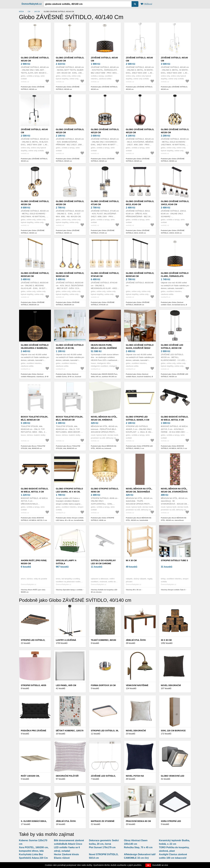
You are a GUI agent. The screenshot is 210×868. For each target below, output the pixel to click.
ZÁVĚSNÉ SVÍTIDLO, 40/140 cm (104, 59)
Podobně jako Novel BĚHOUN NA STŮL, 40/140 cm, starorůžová (174, 519)
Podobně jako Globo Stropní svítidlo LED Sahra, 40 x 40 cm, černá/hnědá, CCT (70, 520)
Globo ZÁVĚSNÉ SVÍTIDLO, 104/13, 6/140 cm (175, 203)
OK (148, 865)
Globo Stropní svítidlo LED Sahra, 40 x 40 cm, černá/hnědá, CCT (69, 492)
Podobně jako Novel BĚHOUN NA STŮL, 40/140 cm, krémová (104, 447)
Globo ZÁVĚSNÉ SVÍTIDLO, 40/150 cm (175, 131)
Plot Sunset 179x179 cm (102, 847)
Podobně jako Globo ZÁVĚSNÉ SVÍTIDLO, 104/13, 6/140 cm (173, 232)
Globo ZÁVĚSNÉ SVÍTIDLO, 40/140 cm (35, 59)
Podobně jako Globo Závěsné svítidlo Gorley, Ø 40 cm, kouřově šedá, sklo (68, 377)
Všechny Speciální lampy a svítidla (69, 590)
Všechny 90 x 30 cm (133, 590)
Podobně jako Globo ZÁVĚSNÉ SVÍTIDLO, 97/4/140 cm (103, 304)
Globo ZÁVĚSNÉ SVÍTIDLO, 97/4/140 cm (105, 275)
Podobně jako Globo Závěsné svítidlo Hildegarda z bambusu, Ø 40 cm (35, 377)
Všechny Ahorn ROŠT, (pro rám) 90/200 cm (33, 591)
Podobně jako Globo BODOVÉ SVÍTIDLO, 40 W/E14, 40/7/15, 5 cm (174, 447)
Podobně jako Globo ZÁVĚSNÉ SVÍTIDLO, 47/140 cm (103, 232)
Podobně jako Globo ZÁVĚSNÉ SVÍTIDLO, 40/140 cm (33, 88)
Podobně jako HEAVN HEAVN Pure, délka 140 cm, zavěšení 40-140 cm (104, 375)
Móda (21, 11)
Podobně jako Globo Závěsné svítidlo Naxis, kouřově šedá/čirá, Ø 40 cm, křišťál (139, 377)
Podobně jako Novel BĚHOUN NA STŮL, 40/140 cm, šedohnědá (139, 519)
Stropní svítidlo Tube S (174, 560)
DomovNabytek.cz (32, 4)
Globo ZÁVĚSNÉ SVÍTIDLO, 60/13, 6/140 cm (140, 203)
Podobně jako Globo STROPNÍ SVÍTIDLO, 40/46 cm (102, 519)
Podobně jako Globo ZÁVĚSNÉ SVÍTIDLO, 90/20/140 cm (68, 304)
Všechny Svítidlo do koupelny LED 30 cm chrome (104, 591)
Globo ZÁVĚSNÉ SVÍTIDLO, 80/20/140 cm (35, 275)
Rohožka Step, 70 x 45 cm (138, 847)
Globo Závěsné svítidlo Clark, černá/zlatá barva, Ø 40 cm (175, 276)
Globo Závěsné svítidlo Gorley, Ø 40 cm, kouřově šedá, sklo (70, 348)
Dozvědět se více (160, 865)
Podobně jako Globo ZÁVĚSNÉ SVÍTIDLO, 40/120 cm (68, 160)
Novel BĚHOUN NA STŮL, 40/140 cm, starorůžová (174, 490)
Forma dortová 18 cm (103, 685)
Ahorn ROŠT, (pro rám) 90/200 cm (34, 562)
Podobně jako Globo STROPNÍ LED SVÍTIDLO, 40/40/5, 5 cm (139, 447)
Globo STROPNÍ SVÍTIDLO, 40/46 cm (105, 490)
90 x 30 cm (131, 560)
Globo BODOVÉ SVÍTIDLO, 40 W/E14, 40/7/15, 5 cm (175, 418)
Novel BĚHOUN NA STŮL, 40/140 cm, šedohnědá (139, 490)
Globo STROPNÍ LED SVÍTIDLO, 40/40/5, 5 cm (138, 418)
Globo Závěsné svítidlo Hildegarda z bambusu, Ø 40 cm (35, 348)
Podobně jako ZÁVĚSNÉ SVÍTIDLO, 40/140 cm (104, 88)
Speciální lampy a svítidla (66, 562)
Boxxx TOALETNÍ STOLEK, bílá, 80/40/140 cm (34, 418)
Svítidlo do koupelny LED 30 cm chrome (103, 562)
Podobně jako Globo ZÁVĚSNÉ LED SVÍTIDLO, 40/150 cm (174, 375)
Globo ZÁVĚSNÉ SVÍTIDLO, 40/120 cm (70, 131)
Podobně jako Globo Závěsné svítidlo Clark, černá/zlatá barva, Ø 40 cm (174, 305)
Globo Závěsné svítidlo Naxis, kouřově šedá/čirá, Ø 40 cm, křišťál (140, 348)
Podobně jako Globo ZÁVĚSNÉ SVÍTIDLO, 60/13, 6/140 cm (138, 232)
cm (29, 11)
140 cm (37, 11)
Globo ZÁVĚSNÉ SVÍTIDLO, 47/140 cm (105, 203)
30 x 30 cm (166, 640)
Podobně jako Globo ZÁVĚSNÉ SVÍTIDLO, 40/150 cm (173, 160)
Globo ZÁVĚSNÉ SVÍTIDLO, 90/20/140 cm (70, 275)
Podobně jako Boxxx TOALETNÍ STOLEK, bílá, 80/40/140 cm (33, 447)
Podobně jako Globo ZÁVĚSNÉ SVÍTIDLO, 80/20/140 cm (33, 304)
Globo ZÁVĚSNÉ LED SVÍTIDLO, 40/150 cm (172, 347)
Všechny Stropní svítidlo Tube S (173, 590)
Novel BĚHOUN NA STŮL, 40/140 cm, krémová (104, 418)
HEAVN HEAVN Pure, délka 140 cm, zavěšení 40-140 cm (104, 348)
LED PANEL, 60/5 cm (66, 685)
